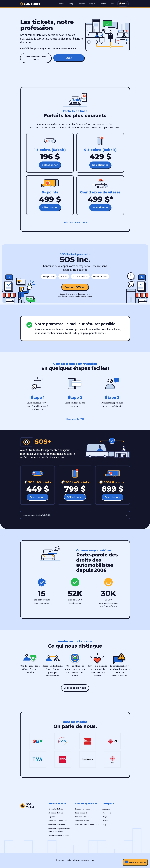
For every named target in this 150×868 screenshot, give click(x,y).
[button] (75, 515)
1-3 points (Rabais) (56, 809)
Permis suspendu (83, 809)
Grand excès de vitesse (57, 821)
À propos (81, 4)
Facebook (107, 813)
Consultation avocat (56, 825)
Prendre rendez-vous (36, 58)
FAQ (71, 4)
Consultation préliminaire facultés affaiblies (59, 830)
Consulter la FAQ (75, 419)
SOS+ (124, 4)
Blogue (92, 4)
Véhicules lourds (82, 821)
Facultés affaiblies (83, 817)
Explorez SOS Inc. (75, 287)
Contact (103, 4)
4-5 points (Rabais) (56, 813)
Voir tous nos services (75, 223)
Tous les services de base (58, 836)
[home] (30, 3)
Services (61, 4)
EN (112, 4)
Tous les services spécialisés (87, 825)
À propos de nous (75, 688)
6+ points (52, 817)
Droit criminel (81, 813)
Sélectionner (50, 166)
